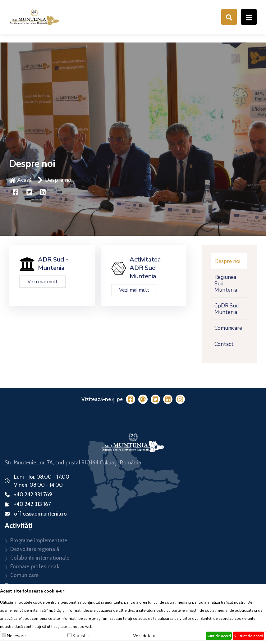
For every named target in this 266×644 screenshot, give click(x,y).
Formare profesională (35, 566)
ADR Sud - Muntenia (53, 264)
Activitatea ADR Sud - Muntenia (145, 268)
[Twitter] (155, 399)
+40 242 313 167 (32, 504)
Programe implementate (39, 540)
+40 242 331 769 (33, 494)
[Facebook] (131, 399)
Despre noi (59, 180)
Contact (224, 344)
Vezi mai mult (43, 282)
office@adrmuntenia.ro (40, 514)
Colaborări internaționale (40, 558)
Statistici (81, 636)
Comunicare (228, 328)
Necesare (16, 636)
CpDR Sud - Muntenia (228, 309)
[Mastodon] (143, 399)
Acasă (21, 180)
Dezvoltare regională (35, 549)
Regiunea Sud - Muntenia (226, 284)
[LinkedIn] (168, 399)
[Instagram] (180, 399)
